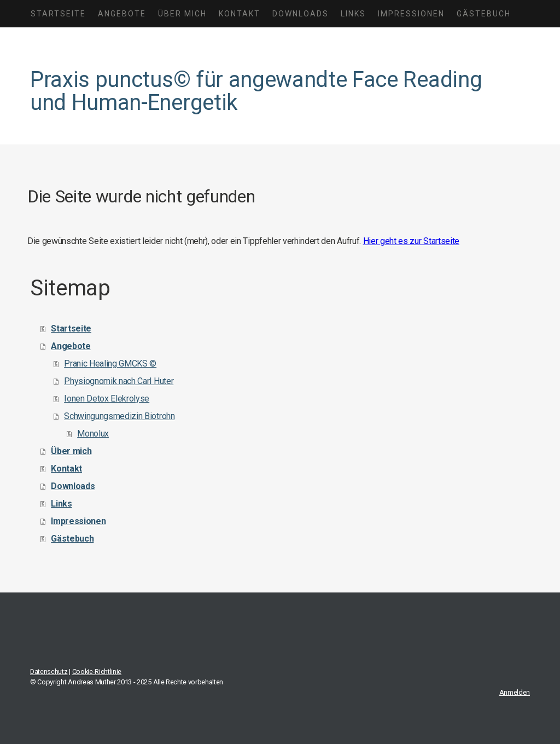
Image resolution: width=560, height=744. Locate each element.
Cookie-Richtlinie (97, 672)
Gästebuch (484, 14)
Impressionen (411, 14)
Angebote (122, 14)
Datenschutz (49, 672)
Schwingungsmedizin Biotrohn (119, 416)
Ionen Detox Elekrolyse (107, 399)
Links (353, 14)
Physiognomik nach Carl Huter (119, 381)
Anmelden (515, 692)
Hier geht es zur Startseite (411, 241)
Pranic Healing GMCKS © (110, 364)
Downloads (301, 14)
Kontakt (240, 14)
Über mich (182, 14)
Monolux (93, 434)
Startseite (58, 14)
